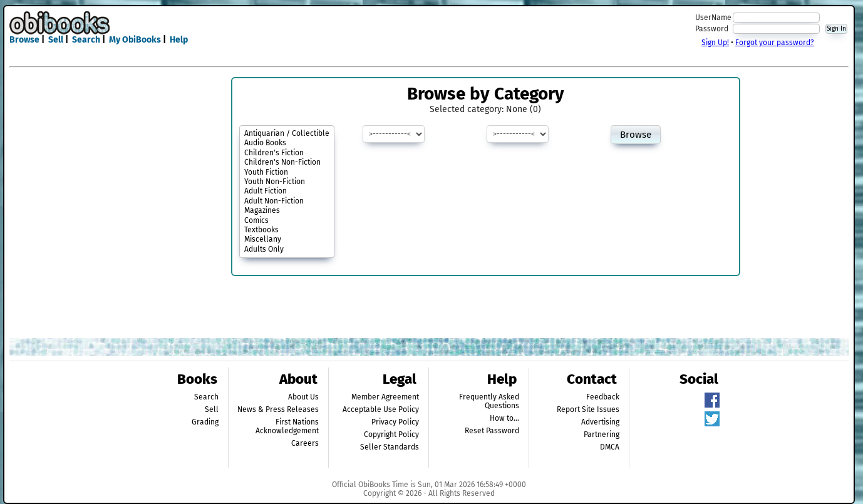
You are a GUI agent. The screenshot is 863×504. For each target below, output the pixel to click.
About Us (303, 397)
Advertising (600, 422)
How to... (504, 418)
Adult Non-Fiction (287, 201)
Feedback (603, 397)
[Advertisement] (429, 30)
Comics (287, 221)
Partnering (602, 435)
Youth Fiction (287, 172)
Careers (305, 443)
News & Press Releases (278, 409)
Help (179, 40)
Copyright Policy (391, 435)
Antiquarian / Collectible (287, 134)
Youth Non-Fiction (287, 182)
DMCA (610, 447)
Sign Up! (715, 43)
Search (86, 40)
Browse (24, 40)
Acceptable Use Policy (381, 409)
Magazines (287, 211)
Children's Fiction (287, 153)
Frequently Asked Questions (489, 401)
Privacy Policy (395, 422)
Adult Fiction (287, 191)
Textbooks (287, 230)
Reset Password (492, 431)
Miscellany (287, 239)
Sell (56, 40)
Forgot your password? (775, 43)
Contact (592, 379)
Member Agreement (385, 397)
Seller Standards (390, 447)
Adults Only (287, 249)
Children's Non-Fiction (287, 162)
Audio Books (287, 143)
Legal (400, 379)
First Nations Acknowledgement (287, 426)
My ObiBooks (135, 40)
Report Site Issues (588, 409)
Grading (205, 422)
